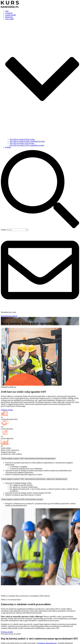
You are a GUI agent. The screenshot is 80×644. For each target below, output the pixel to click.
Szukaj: (4, 230)
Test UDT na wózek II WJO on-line (22, 139)
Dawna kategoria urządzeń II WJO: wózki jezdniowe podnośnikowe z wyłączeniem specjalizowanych (34, 479)
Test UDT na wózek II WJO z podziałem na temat (27, 141)
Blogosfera (9, 17)
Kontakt (8, 147)
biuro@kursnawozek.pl (9, 316)
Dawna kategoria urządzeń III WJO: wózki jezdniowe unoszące (22, 499)
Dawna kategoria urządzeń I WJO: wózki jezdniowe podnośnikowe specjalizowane (28, 459)
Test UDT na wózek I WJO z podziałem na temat (27, 145)
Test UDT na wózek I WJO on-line (22, 143)
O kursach (9, 13)
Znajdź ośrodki (11, 15)
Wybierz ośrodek (7, 410)
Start (7, 11)
